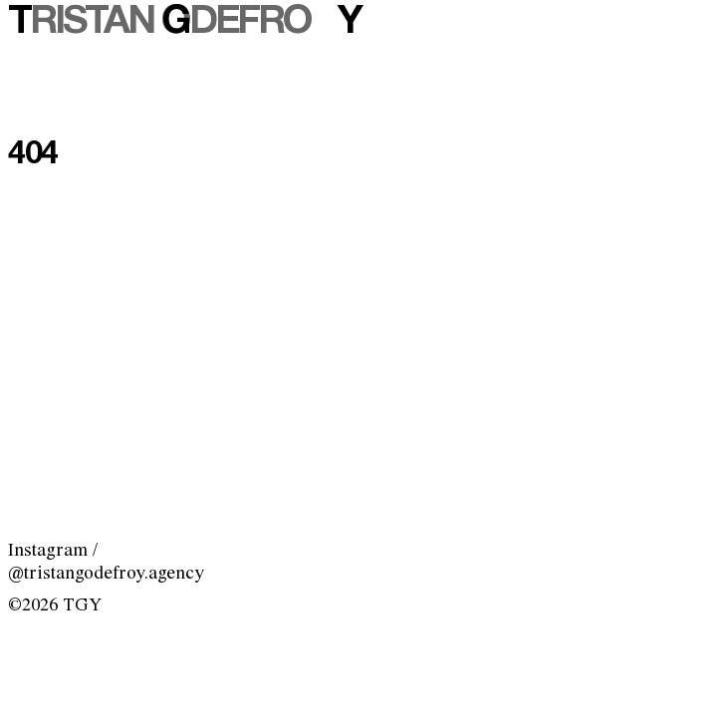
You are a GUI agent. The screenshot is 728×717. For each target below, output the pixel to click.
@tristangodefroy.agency (106, 574)
